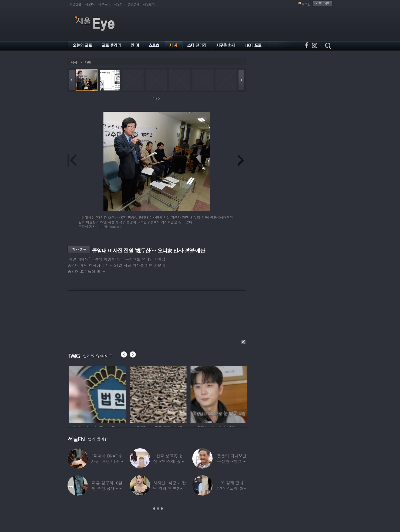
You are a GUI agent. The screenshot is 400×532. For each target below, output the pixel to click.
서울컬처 (149, 4)
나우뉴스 (104, 4)
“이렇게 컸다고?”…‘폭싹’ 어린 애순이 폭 (232, 488)
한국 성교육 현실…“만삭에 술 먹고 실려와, (169, 461)
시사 (74, 62)
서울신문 (75, 4)
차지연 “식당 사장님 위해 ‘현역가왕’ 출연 (169, 488)
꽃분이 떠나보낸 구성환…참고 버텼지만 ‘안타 (232, 461)
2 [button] (158, 509)
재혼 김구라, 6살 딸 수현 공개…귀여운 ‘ (107, 488)
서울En (119, 4)
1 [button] (154, 509)
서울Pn (90, 4)
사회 (88, 62)
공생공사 (133, 4)
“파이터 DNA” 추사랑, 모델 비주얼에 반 (107, 461)
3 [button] (162, 509)
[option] (110, 393)
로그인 (306, 4)
